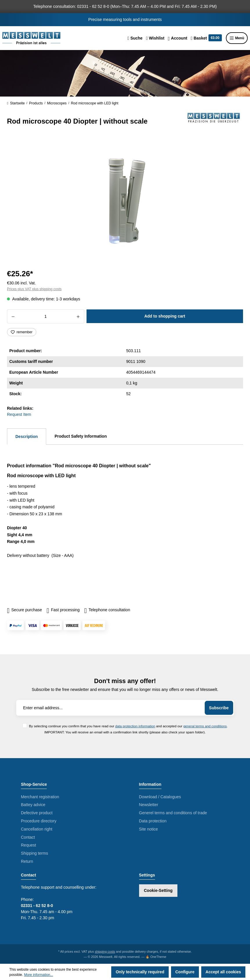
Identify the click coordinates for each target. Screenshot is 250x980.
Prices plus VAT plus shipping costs (34, 289)
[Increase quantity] (78, 316)
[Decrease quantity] (13, 316)
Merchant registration (40, 797)
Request (28, 845)
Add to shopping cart (165, 316)
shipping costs (105, 952)
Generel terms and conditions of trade (173, 813)
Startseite (16, 103)
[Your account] (178, 38)
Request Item (19, 414)
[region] (125, 200)
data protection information (135, 726)
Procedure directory (39, 821)
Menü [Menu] (237, 38)
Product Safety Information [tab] (81, 436)
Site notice (149, 829)
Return (27, 861)
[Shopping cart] (206, 38)
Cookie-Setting (158, 890)
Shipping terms (34, 853)
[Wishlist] (155, 38)
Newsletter (149, 805)
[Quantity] (46, 316)
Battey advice (33, 805)
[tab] (27, 436)
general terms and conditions (205, 726)
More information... (39, 975)
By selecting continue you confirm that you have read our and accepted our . (128, 726)
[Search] (135, 38)
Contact (28, 837)
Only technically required (140, 972)
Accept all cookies (223, 972)
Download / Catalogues (160, 797)
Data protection (153, 821)
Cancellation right (37, 829)
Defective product (37, 813)
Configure (185, 972)
